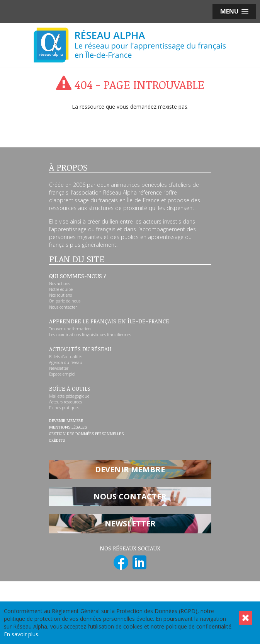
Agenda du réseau (66, 362)
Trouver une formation (70, 329)
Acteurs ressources (65, 402)
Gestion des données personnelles (86, 434)
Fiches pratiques (64, 408)
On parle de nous (65, 301)
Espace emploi (62, 374)
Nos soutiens (60, 295)
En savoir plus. (22, 634)
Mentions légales (68, 427)
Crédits (57, 441)
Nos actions (59, 284)
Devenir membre (66, 421)
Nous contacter (63, 307)
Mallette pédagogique (69, 396)
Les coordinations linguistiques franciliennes (90, 335)
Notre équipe (61, 289)
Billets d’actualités (66, 357)
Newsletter (59, 368)
